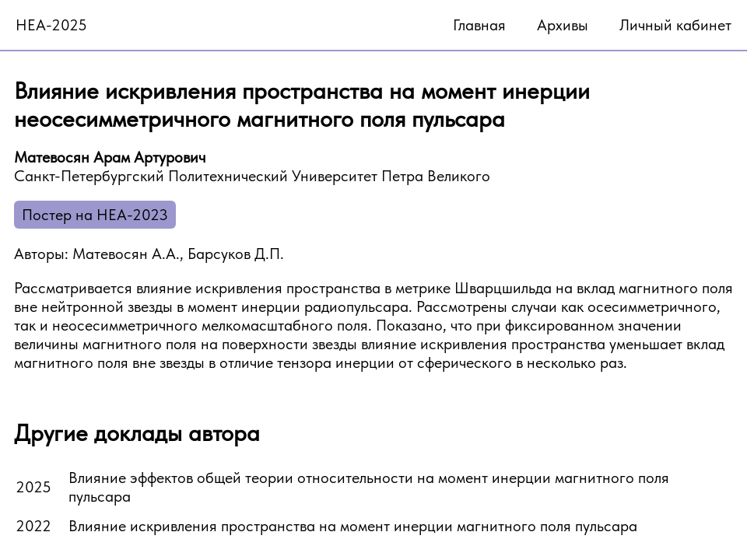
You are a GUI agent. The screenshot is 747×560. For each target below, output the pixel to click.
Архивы (563, 25)
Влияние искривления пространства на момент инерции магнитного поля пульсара (353, 526)
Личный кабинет (675, 25)
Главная (479, 25)
